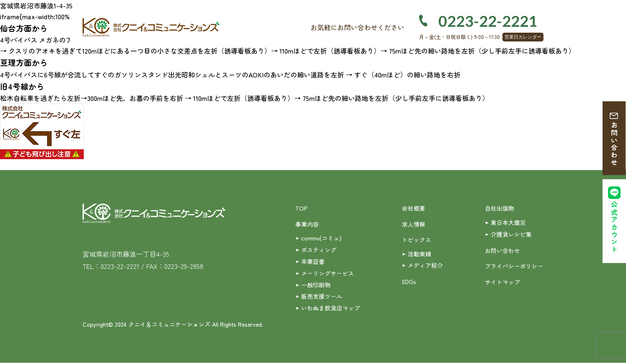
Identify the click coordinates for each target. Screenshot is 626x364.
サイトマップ (502, 282)
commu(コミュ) (321, 238)
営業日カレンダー (523, 37)
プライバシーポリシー (514, 266)
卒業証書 (313, 262)
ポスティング (319, 250)
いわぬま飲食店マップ (331, 309)
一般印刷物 (316, 285)
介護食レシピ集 (511, 234)
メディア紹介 (425, 266)
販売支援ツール (322, 297)
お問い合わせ (614, 145)
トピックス (416, 240)
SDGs (409, 282)
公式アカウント (614, 228)
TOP (301, 208)
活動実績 (419, 254)
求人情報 (414, 224)
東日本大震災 (508, 222)
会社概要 (414, 208)
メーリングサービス (328, 274)
